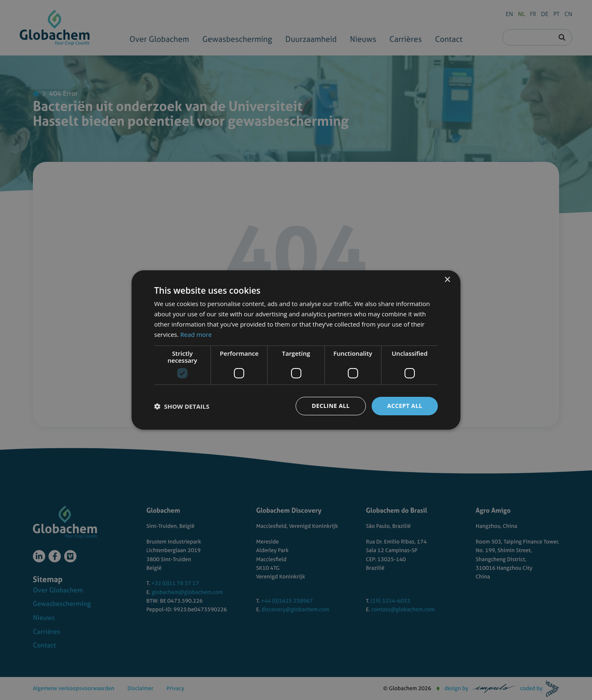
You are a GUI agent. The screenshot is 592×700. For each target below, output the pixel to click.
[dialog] (296, 350)
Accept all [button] (405, 406)
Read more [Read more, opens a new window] (196, 334)
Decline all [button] (331, 406)
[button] (182, 406)
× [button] (447, 280)
